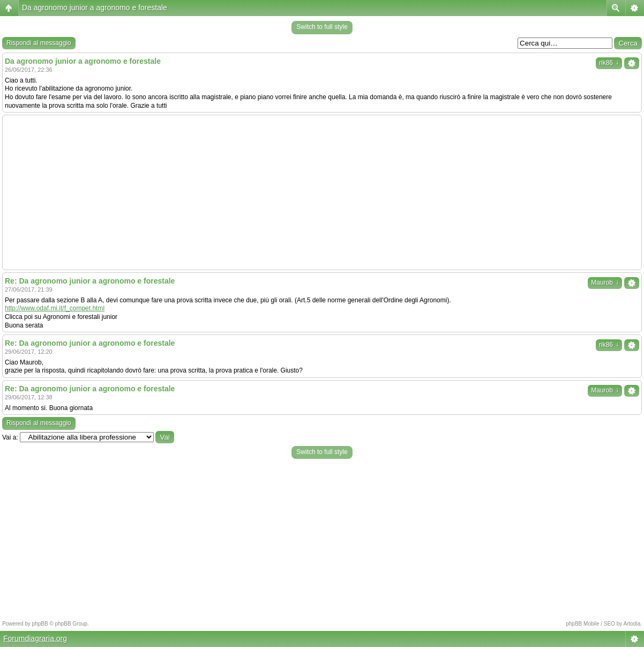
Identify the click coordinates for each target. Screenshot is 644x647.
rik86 (609, 63)
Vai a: (10, 437)
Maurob (605, 282)
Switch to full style (322, 27)
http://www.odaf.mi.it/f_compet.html (55, 308)
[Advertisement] (322, 192)
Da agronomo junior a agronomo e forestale (95, 8)
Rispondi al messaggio (39, 43)
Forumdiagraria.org (35, 638)
